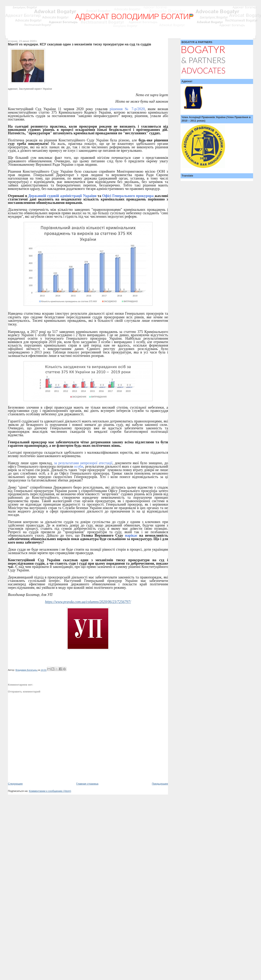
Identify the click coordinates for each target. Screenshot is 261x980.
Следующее (15, 784)
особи (79, 466)
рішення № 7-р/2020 (126, 109)
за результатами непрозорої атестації (83, 463)
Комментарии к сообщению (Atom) (50, 791)
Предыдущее (160, 784)
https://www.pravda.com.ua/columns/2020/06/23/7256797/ (88, 602)
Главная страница (87, 784)
